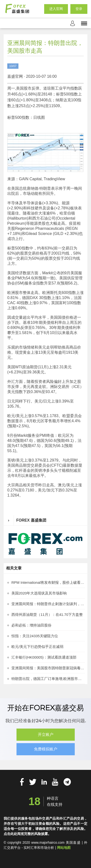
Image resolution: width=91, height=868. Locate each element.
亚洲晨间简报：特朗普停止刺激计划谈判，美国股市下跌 (48, 604)
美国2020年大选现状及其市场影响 (39, 593)
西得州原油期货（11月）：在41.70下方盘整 (47, 614)
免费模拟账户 (46, 749)
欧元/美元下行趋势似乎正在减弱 (37, 647)
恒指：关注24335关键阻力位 (35, 636)
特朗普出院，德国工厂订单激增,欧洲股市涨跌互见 (48, 679)
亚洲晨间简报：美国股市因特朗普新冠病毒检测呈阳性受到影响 (48, 668)
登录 (79, 9)
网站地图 (64, 848)
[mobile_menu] (84, 23)
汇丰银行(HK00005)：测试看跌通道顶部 (44, 657)
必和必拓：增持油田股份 (31, 625)
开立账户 (46, 735)
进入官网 (56, 9)
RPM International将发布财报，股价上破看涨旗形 (48, 582)
